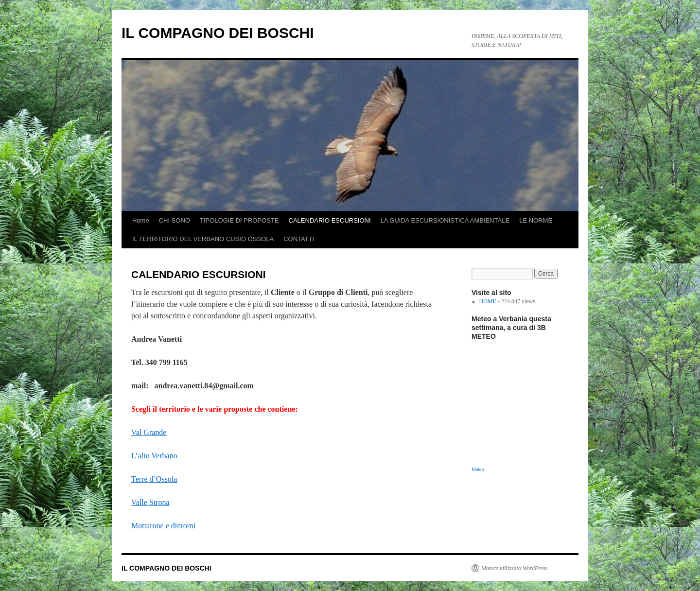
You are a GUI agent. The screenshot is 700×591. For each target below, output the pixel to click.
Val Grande (149, 432)
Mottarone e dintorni (163, 526)
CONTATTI (299, 239)
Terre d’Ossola (154, 479)
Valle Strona (150, 502)
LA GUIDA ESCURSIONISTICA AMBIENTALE (445, 220)
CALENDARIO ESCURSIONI (330, 220)
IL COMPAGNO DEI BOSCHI (218, 33)
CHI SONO (175, 220)
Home (141, 220)
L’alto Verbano (154, 456)
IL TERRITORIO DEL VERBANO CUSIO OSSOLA (203, 239)
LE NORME (536, 220)
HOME (488, 301)
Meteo (478, 469)
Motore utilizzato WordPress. (515, 568)
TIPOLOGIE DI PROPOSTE (239, 220)
